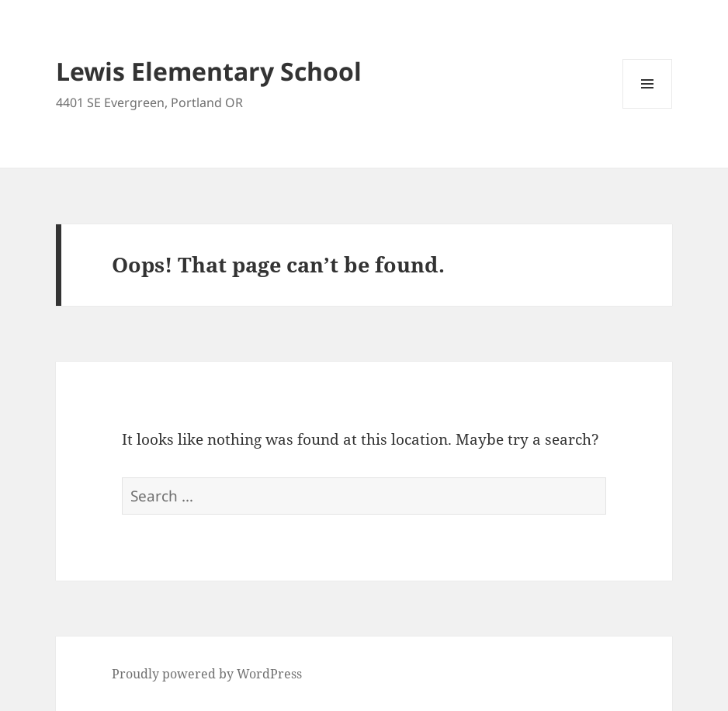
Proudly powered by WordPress (207, 674)
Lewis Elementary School (209, 71)
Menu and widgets (648, 108)
